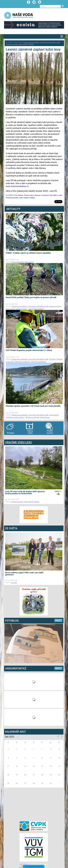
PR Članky (52, 359)
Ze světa (14, 582)
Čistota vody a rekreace (31, 42)
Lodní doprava (54, 415)
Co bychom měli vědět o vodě (50, 42)
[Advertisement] (34, 804)
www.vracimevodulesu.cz (17, 186)
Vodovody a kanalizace (39, 362)
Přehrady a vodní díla (32, 417)
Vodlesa (31, 44)
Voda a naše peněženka (36, 309)
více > (58, 620)
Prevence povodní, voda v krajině (17, 44)
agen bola (17, 437)
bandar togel (6, 437)
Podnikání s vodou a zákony (15, 417)
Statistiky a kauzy (21, 309)
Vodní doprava (45, 417)
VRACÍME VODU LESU (18, 442)
